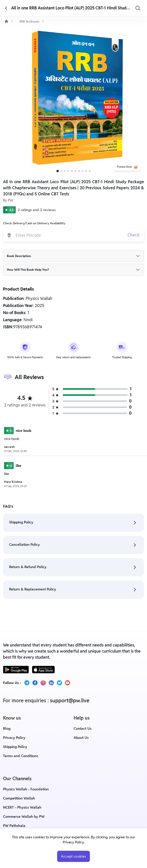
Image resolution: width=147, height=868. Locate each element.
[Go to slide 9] (86, 171)
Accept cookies (74, 856)
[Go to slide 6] (75, 171)
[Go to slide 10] (90, 171)
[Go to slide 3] (65, 171)
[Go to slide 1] (58, 171)
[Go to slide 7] (79, 171)
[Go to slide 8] (83, 171)
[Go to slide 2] (61, 171)
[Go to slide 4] (68, 171)
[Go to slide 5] (72, 171)
